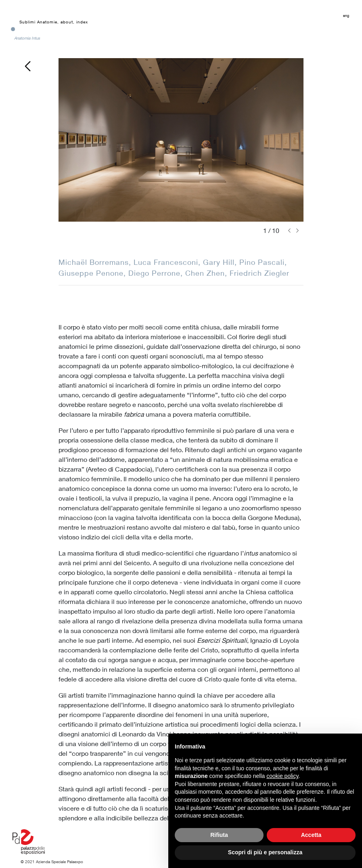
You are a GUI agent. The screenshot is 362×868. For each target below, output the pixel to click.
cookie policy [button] (282, 776)
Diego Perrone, (157, 273)
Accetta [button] (311, 835)
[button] (289, 231)
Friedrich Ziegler (259, 273)
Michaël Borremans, (96, 262)
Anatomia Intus (27, 38)
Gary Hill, (221, 262)
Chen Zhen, (207, 273)
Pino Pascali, (263, 262)
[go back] (27, 65)
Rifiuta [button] (219, 835)
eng (346, 16)
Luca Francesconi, (168, 262)
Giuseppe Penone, (93, 273)
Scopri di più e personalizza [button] (265, 852)
